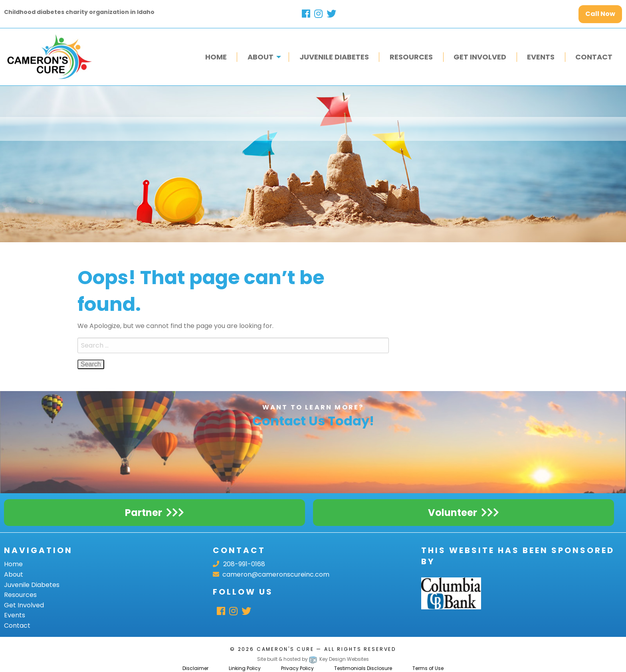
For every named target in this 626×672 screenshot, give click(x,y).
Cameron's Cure (285, 649)
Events (15, 615)
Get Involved (24, 605)
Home (13, 564)
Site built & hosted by (313, 659)
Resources (20, 595)
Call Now (600, 14)
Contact (17, 626)
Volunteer (453, 513)
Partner (144, 513)
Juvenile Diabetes (32, 585)
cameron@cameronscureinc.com (271, 574)
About (14, 574)
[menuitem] (216, 57)
